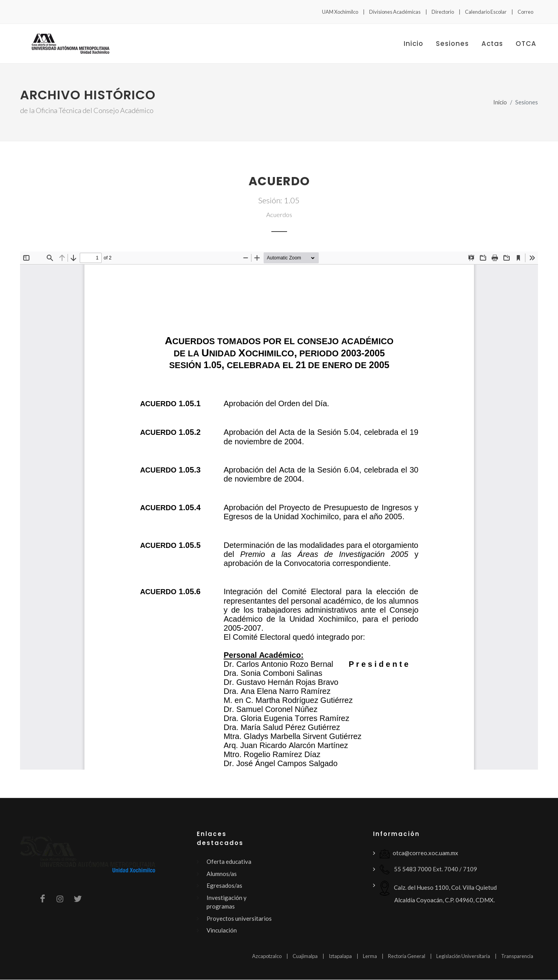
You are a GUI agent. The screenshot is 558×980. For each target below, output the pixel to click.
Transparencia (517, 956)
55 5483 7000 (406, 870)
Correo (525, 12)
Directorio (443, 12)
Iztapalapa (340, 956)
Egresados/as (224, 885)
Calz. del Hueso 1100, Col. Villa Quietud (438, 892)
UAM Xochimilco (340, 12)
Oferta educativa (229, 861)
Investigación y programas (227, 902)
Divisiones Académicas (395, 12)
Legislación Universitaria (463, 956)
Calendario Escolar (486, 12)
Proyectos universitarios (239, 918)
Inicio (500, 102)
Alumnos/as (222, 874)
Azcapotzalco (267, 956)
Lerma (370, 956)
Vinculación (222, 930)
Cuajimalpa (305, 956)
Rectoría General (407, 956)
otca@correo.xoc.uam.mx (419, 854)
